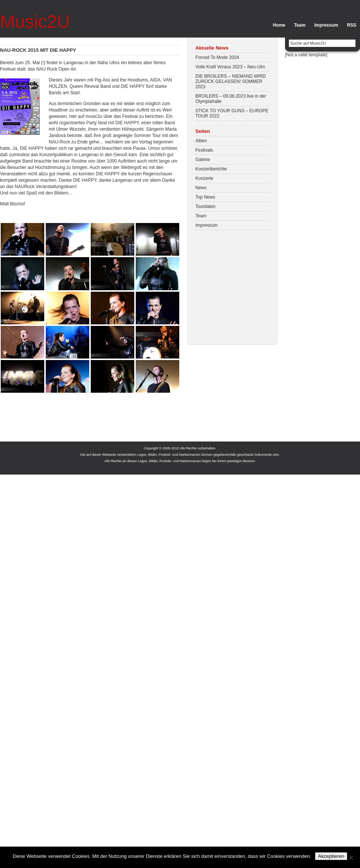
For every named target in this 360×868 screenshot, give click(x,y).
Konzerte (204, 178)
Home (279, 25)
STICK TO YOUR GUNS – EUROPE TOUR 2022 (232, 113)
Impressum (326, 25)
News (201, 188)
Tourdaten (205, 206)
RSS (352, 25)
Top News (205, 197)
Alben (201, 141)
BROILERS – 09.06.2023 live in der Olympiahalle (231, 99)
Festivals (204, 150)
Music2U (35, 22)
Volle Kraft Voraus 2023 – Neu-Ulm (230, 67)
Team (300, 25)
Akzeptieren (331, 856)
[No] (351, 857)
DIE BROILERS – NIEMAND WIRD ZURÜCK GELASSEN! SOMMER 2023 (231, 81)
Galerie (203, 160)
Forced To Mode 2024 (217, 57)
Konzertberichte (211, 169)
